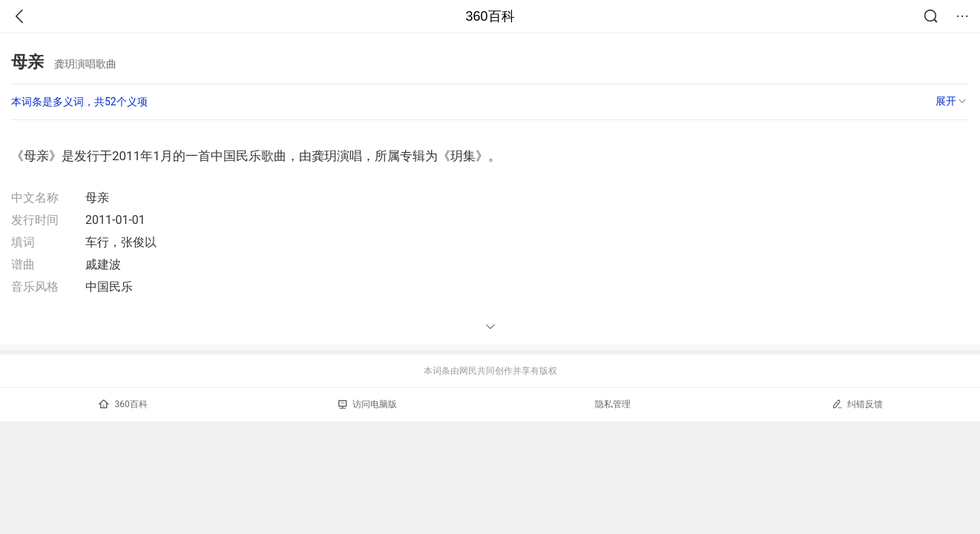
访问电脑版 (368, 404)
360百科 (490, 16)
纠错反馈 (857, 404)
